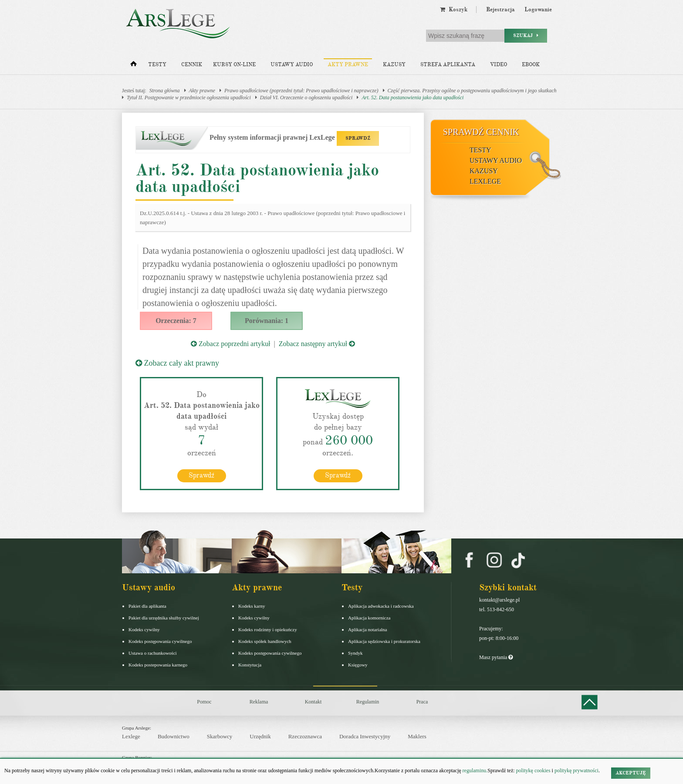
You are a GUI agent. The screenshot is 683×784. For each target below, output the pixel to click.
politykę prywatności (576, 771)
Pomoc (204, 702)
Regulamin (368, 702)
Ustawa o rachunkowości (153, 653)
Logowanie (538, 10)
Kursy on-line (234, 65)
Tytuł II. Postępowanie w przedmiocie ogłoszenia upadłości (189, 98)
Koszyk (454, 10)
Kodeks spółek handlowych (265, 641)
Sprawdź (201, 475)
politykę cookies (533, 771)
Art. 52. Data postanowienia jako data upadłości (413, 98)
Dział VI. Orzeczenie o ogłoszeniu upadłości (306, 98)
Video (499, 65)
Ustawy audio (292, 65)
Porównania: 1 (267, 321)
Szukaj (526, 35)
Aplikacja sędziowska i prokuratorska (384, 641)
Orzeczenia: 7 (176, 321)
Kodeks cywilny (144, 629)
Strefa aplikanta (448, 65)
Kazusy (394, 65)
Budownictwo (174, 736)
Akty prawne (348, 65)
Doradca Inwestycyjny (365, 736)
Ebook (531, 65)
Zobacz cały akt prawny (177, 363)
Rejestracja (500, 10)
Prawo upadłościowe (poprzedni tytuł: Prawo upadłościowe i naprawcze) (301, 91)
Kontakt (313, 702)
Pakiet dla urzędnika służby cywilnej (164, 618)
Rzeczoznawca (305, 736)
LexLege (485, 181)
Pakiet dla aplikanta (147, 606)
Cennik (192, 65)
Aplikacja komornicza (369, 618)
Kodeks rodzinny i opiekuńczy (268, 629)
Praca (422, 702)
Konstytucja (250, 665)
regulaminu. (475, 771)
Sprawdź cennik (481, 132)
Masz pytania (496, 657)
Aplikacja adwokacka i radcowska (381, 606)
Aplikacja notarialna (368, 629)
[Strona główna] (134, 66)
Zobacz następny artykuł (317, 344)
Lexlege (131, 736)
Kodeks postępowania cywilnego (160, 641)
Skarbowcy (220, 736)
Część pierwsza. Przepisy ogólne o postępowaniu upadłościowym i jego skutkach (472, 91)
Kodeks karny (252, 606)
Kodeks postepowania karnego (158, 665)
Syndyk (355, 653)
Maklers (417, 736)
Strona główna (165, 91)
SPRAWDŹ (358, 138)
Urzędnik (260, 736)
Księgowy (358, 665)
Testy (157, 65)
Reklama (259, 702)
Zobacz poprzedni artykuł (230, 344)
